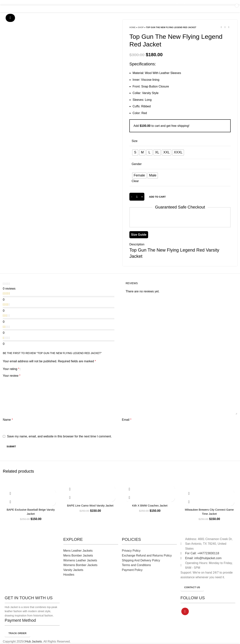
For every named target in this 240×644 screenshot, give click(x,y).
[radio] (135, 152)
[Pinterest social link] (185, 611)
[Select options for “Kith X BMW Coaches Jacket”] (129, 489)
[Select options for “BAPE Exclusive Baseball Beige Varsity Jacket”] (10, 493)
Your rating (11, 369)
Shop (141, 27)
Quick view (10, 502)
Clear (135, 181)
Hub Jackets (34, 641)
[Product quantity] (137, 197)
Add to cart (157, 197)
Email (127, 420)
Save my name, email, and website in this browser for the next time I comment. (59, 436)
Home (132, 27)
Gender (137, 164)
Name (8, 420)
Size (135, 141)
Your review (12, 376)
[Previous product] (221, 27)
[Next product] (229, 27)
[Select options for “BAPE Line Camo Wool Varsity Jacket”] (70, 489)
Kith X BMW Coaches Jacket (150, 505)
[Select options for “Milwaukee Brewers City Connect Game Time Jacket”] (189, 493)
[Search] (210, 8)
